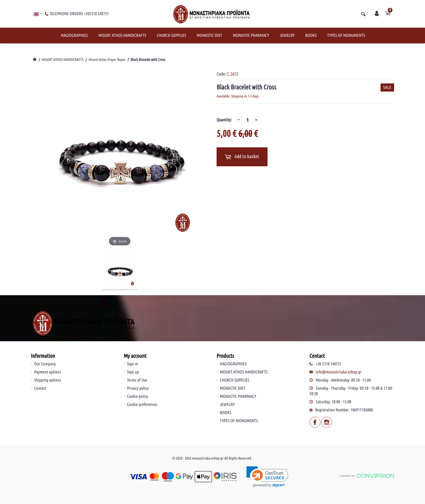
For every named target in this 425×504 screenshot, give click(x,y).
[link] (268, 477)
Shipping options (48, 380)
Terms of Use (137, 380)
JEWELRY (287, 35)
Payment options (48, 372)
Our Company (45, 364)
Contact (40, 388)
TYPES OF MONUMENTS (346, 35)
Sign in (133, 364)
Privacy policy (138, 388)
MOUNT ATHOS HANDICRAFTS (122, 35)
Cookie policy (138, 396)
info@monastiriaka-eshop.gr (339, 372)
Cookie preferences (142, 405)
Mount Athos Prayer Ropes (107, 60)
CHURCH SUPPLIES (171, 35)
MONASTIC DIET (210, 35)
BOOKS (311, 35)
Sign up (133, 372)
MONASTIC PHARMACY (251, 35)
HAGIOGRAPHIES (74, 35)
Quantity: (224, 120)
